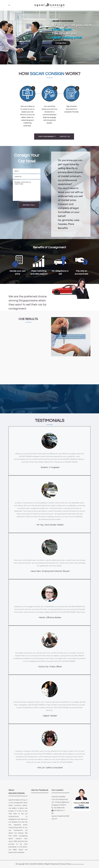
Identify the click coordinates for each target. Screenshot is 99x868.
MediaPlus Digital (80, 864)
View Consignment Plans (49, 136)
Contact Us (65, 136)
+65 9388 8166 (59, 808)
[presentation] (26, 213)
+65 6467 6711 (59, 810)
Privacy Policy (65, 864)
